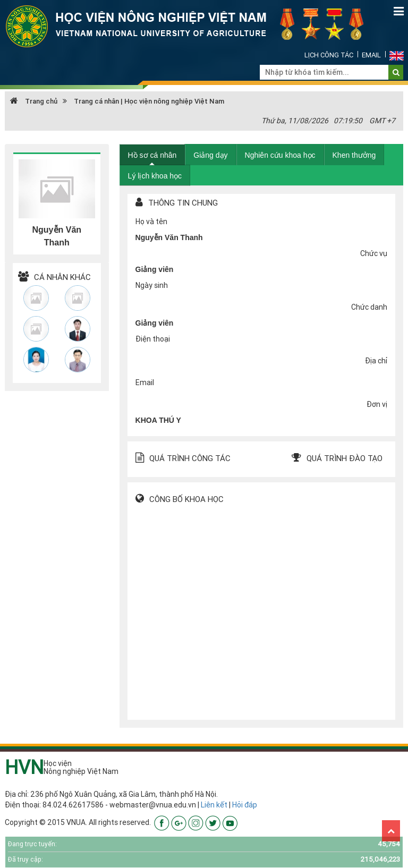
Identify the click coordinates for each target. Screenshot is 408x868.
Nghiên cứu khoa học (280, 155)
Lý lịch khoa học (155, 176)
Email (371, 55)
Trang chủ (34, 101)
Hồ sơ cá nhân (152, 155)
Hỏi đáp (245, 805)
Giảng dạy (210, 155)
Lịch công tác (329, 55)
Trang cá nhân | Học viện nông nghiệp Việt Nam (149, 101)
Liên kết (214, 805)
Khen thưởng (354, 155)
